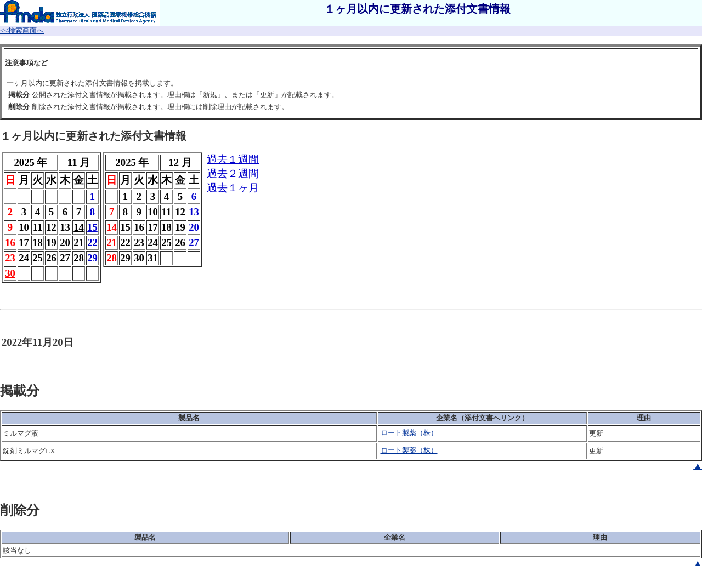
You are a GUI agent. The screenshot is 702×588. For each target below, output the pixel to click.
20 (65, 242)
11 (167, 212)
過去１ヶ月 (233, 188)
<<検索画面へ (22, 30)
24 (24, 258)
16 (10, 242)
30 (10, 273)
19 (51, 242)
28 (79, 258)
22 (92, 242)
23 (10, 258)
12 (180, 212)
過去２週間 (233, 173)
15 (92, 227)
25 (38, 258)
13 (194, 212)
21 (79, 242)
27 (65, 258)
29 (92, 258)
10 (153, 212)
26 (51, 258)
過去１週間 (233, 159)
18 (38, 242)
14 (79, 227)
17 (24, 242)
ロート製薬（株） (409, 433)
